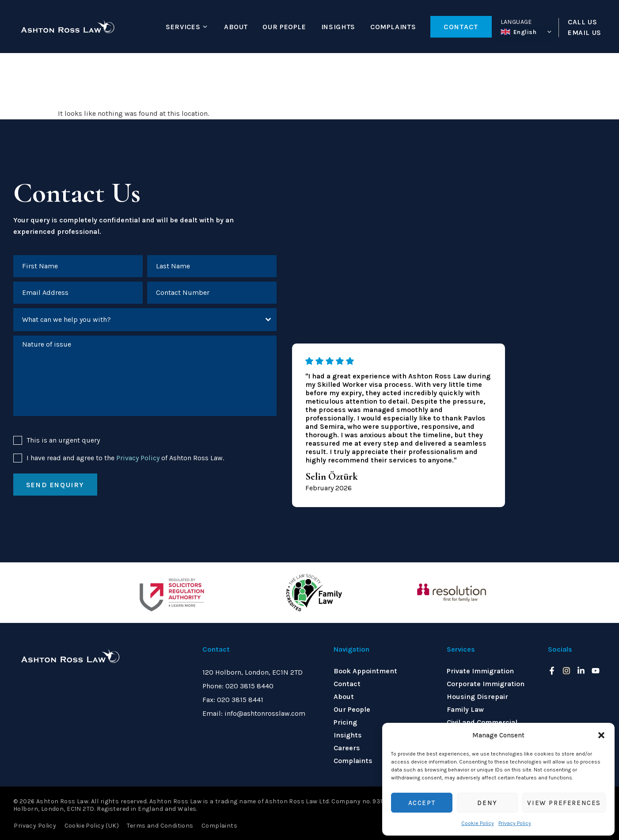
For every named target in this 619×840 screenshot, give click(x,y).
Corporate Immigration (486, 684)
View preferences (564, 803)
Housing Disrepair (477, 697)
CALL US (582, 22)
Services (183, 27)
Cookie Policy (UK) (91, 825)
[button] (601, 735)
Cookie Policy (478, 823)
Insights (338, 27)
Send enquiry (55, 486)
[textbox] (137, 321)
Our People (284, 27)
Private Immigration (480, 671)
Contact (347, 684)
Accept (422, 803)
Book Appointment (365, 671)
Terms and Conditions (159, 825)
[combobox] (145, 321)
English (519, 32)
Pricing (345, 722)
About (236, 27)
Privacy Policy (515, 823)
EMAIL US (585, 33)
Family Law (465, 709)
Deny (487, 803)
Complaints (393, 27)
